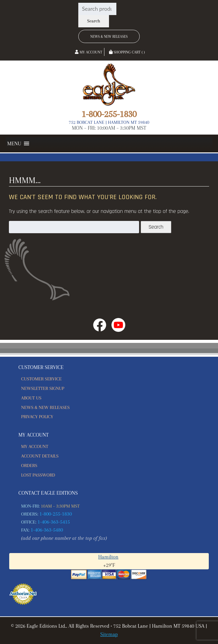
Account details (40, 456)
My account (35, 446)
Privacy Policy (37, 417)
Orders (29, 465)
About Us (31, 398)
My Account (89, 52)
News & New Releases (109, 37)
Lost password (38, 475)
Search (94, 21)
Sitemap (109, 634)
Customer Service (41, 379)
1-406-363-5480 (47, 530)
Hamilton (108, 557)
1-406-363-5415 (54, 522)
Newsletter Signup (43, 388)
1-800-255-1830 (109, 114)
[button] (14, 143)
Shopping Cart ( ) (127, 52)
